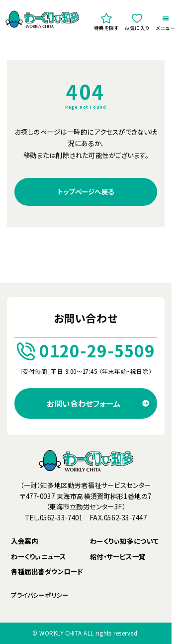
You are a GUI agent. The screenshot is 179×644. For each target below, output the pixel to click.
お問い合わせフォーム (84, 403)
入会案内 (24, 541)
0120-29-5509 (86, 351)
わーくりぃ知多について (124, 541)
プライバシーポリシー (40, 595)
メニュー (166, 24)
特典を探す (107, 22)
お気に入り (137, 22)
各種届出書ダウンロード (47, 572)
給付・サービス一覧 (118, 557)
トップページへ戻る (86, 191)
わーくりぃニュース (39, 557)
